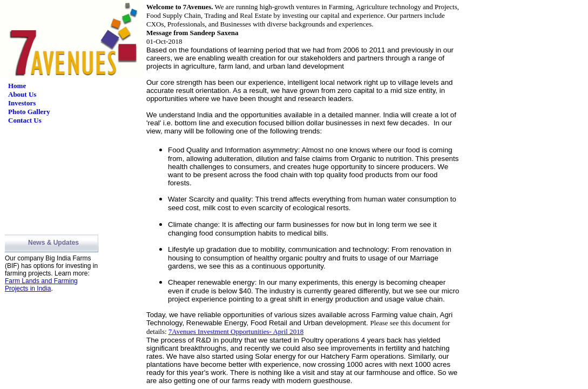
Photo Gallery (29, 112)
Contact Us (25, 120)
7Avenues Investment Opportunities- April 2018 (236, 331)
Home (17, 86)
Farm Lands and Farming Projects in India (41, 285)
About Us (22, 94)
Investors (22, 103)
